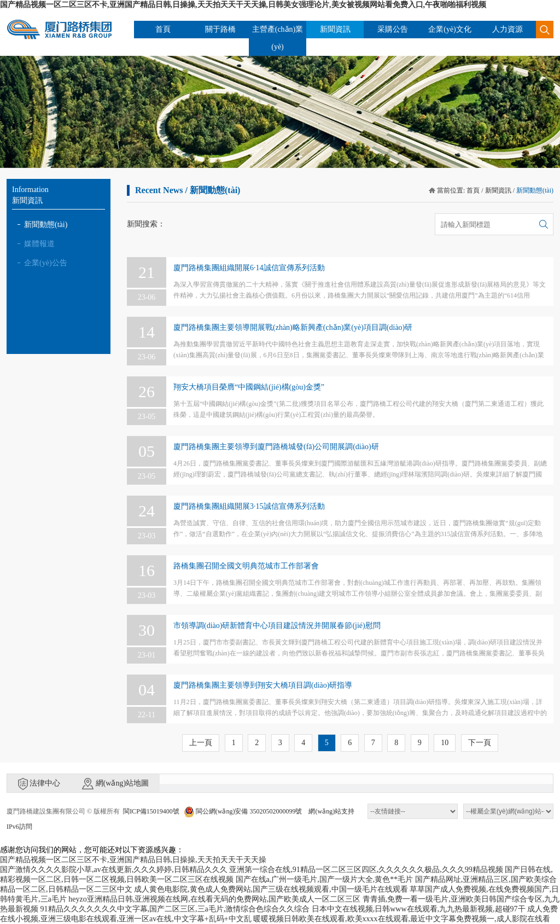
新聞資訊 (335, 29)
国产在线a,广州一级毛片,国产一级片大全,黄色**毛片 (325, 879)
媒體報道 (39, 244)
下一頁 (480, 743)
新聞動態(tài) (46, 225)
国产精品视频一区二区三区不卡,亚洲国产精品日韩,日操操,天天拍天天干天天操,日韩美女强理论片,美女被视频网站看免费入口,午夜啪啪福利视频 (243, 5)
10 (445, 743)
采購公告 (393, 29)
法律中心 (39, 784)
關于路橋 (220, 29)
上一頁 (201, 743)
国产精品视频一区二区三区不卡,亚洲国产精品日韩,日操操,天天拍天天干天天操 (133, 860)
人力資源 (507, 29)
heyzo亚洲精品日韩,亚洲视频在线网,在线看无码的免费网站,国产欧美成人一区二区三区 (214, 899)
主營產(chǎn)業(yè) (278, 38)
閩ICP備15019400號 (151, 811)
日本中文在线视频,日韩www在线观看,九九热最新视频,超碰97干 (419, 909)
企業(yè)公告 (46, 263)
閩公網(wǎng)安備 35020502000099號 (243, 811)
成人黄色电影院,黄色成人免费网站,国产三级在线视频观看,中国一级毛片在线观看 (271, 889)
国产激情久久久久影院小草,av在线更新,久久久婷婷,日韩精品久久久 (114, 870)
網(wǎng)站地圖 (115, 784)
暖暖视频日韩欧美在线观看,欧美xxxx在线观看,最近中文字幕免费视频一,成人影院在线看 (402, 919)
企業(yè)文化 (450, 29)
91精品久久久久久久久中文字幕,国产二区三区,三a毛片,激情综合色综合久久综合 (175, 909)
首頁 (163, 29)
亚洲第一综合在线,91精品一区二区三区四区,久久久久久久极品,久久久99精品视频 (366, 870)
